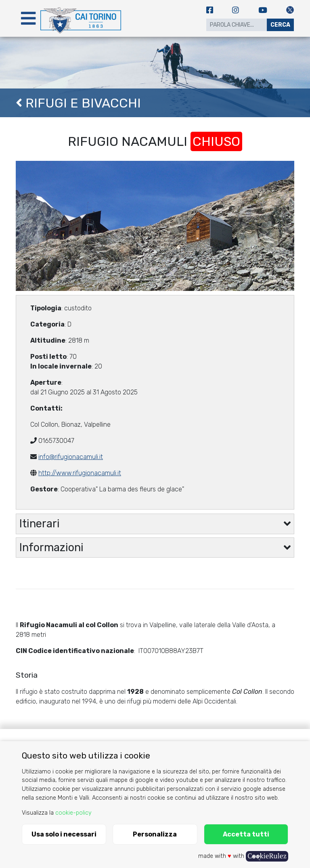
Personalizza (155, 834)
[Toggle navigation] (28, 18)
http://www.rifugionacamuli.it (80, 473)
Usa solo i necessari (64, 834)
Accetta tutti (246, 834)
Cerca (280, 25)
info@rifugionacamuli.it (71, 457)
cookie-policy (73, 813)
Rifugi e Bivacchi (78, 103)
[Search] (237, 25)
